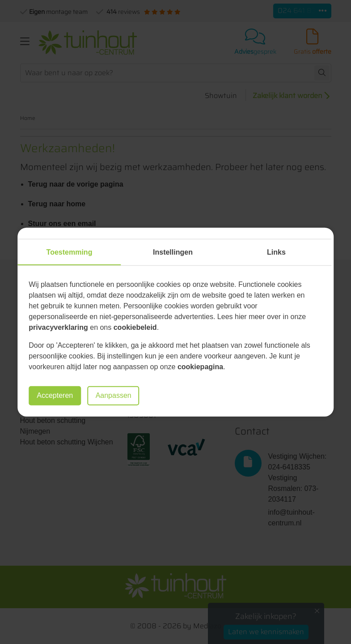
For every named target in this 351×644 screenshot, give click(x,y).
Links (276, 252)
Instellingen (173, 252)
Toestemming (70, 252)
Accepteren (55, 395)
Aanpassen (114, 395)
